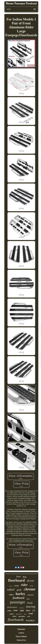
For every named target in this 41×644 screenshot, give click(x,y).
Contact (21, 633)
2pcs (25, 614)
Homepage (21, 629)
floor (28, 610)
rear (16, 610)
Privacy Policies (21, 636)
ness (29, 616)
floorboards (16, 620)
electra (11, 586)
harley (20, 594)
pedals (12, 614)
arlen (9, 611)
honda (17, 586)
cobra (11, 595)
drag (24, 577)
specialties (22, 616)
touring (31, 607)
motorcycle (19, 614)
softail (11, 590)
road (31, 613)
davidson (22, 608)
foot (18, 576)
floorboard (16, 580)
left (34, 611)
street (14, 616)
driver (31, 581)
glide (19, 590)
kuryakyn (30, 620)
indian (28, 599)
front (30, 603)
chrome (30, 589)
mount (32, 586)
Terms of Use (21, 640)
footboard (19, 598)
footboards (30, 595)
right (22, 610)
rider (24, 585)
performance (12, 607)
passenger (17, 602)
